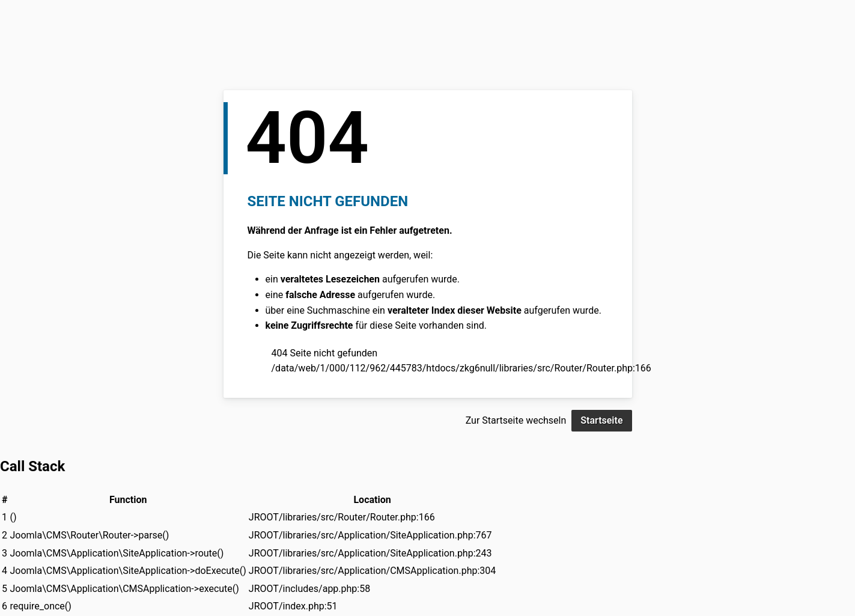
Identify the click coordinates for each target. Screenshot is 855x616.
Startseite (601, 420)
